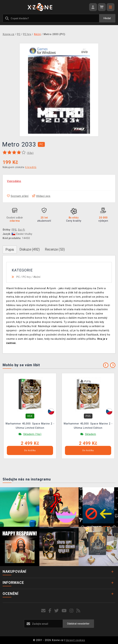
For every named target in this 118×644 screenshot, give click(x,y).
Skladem (91, 434)
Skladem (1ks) (32, 434)
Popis (10, 250)
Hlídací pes (41, 196)
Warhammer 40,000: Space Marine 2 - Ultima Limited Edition (30, 426)
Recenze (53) (55, 249)
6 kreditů (31, 167)
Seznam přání (18, 196)
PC (18, 277)
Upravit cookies (75, 640)
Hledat (107, 18)
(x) (30, 153)
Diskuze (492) (30, 249)
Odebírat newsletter (78, 624)
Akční (37, 277)
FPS (14, 230)
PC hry (27, 277)
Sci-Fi (22, 230)
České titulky (22, 234)
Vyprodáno (14, 181)
